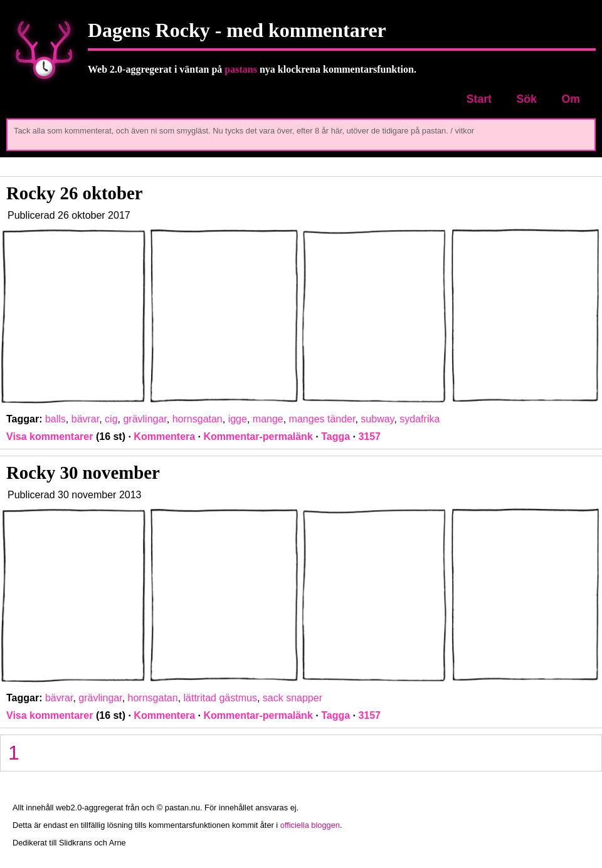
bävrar (85, 419)
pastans (241, 69)
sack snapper (293, 698)
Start (479, 99)
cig (111, 419)
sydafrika (420, 419)
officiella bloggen (310, 825)
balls (55, 419)
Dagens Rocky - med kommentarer (237, 30)
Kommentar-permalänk (258, 437)
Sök (527, 99)
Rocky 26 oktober (75, 193)
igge (238, 419)
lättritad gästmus (220, 698)
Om (570, 99)
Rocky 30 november (83, 473)
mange (268, 419)
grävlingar (145, 419)
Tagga (335, 437)
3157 (369, 437)
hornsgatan (198, 419)
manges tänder (322, 419)
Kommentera (164, 437)
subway (377, 419)
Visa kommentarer (50, 437)
